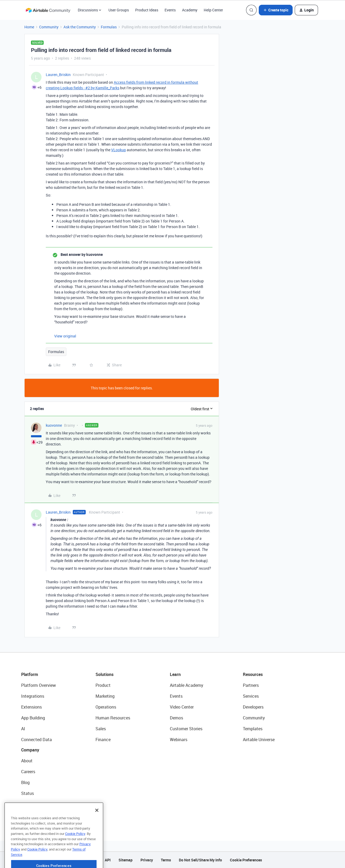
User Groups (119, 10)
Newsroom (31, 804)
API (108, 860)
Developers (253, 707)
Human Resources (113, 718)
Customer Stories (186, 729)
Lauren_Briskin (58, 75)
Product (103, 685)
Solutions (105, 674)
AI (23, 729)
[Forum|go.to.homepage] (48, 10)
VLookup (119, 150)
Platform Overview (38, 685)
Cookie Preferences (246, 860)
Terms (166, 860)
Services (251, 696)
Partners (251, 685)
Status (28, 793)
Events (170, 10)
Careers (28, 772)
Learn (175, 674)
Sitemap (126, 860)
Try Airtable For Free (40, 815)
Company (30, 750)
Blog (25, 782)
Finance (103, 740)
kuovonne (54, 425)
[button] (276, 10)
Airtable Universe (259, 740)
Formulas (109, 27)
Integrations (33, 696)
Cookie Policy (75, 849)
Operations (106, 707)
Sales (101, 729)
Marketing (105, 696)
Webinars (179, 740)
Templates (253, 729)
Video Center (182, 707)
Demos (176, 718)
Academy (190, 10)
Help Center (213, 10)
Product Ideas (147, 10)
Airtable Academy (187, 685)
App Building (33, 718)
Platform (30, 674)
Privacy (147, 860)
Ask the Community (80, 27)
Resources (253, 674)
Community (49, 27)
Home (29, 27)
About (27, 761)
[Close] (97, 826)
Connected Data (37, 740)
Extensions (31, 707)
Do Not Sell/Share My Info (200, 860)
